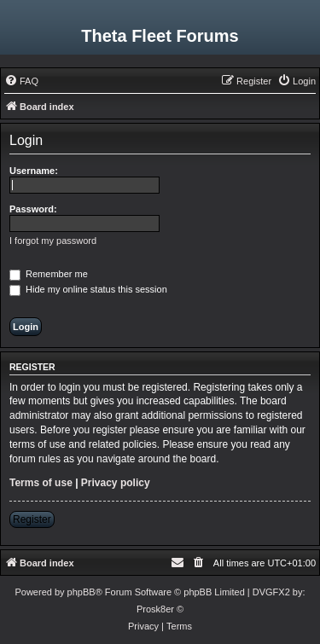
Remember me (49, 274)
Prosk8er (155, 609)
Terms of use (41, 483)
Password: (33, 209)
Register (32, 519)
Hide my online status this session (88, 289)
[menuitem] (21, 81)
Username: (34, 171)
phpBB (81, 592)
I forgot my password (53, 241)
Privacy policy (116, 483)
